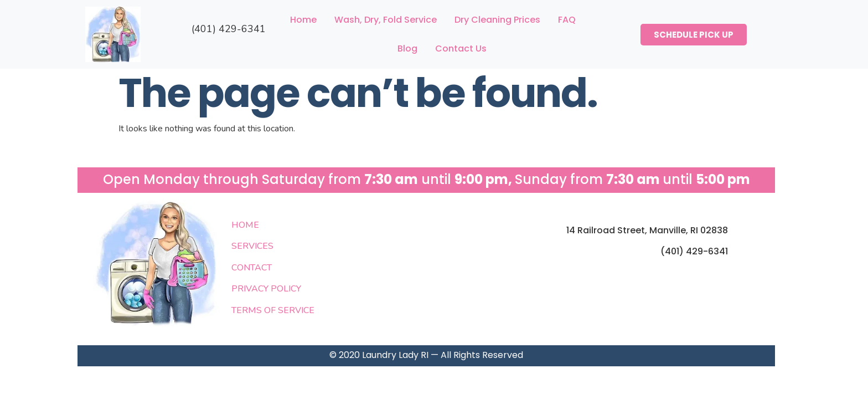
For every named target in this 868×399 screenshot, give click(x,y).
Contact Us (461, 48)
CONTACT (252, 268)
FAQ (567, 20)
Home (303, 20)
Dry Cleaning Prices (497, 20)
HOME (245, 225)
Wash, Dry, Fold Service (386, 20)
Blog (407, 48)
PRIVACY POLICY (266, 289)
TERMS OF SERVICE (273, 310)
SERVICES (252, 246)
